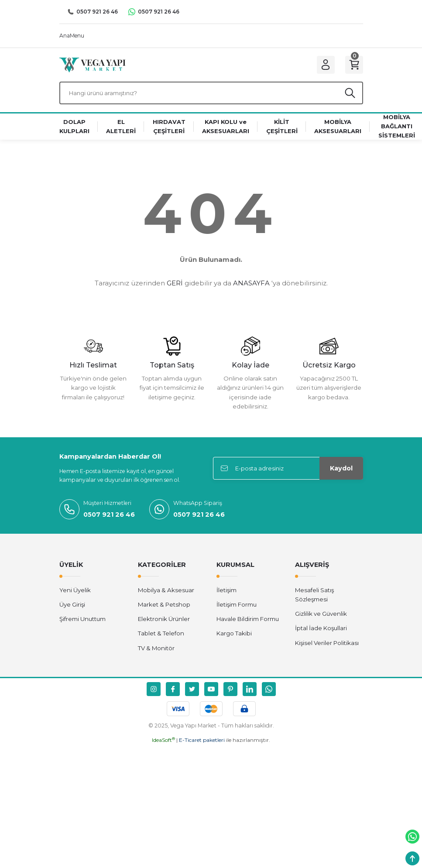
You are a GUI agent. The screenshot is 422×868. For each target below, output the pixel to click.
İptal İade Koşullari (321, 631)
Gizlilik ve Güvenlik (321, 616)
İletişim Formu (237, 607)
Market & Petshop (164, 607)
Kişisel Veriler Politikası (327, 645)
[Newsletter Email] (288, 470)
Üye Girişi (72, 607)
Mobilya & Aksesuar (166, 592)
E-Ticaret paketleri (202, 743)
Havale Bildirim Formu (248, 621)
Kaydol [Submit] (341, 470)
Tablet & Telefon (161, 636)
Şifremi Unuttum (82, 621)
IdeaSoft (163, 743)
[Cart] (353, 65)
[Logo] (93, 65)
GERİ (175, 286)
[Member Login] (324, 65)
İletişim (226, 592)
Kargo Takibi (234, 636)
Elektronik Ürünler (164, 621)
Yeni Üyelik (75, 592)
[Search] (211, 95)
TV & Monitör (156, 650)
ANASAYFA (251, 286)
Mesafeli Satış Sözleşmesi (314, 597)
